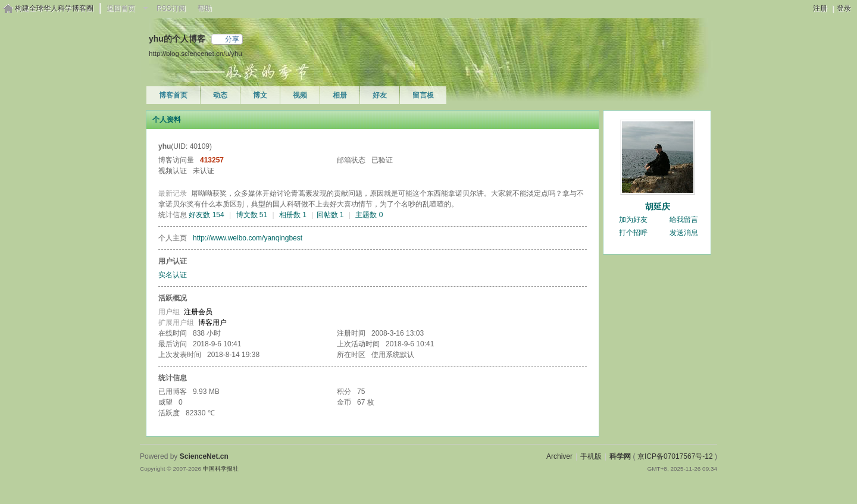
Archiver (559, 456)
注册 (820, 8)
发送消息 (684, 233)
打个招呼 (633, 233)
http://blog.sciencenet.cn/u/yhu (196, 53)
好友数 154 (206, 215)
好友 (380, 95)
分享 (232, 39)
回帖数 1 (330, 215)
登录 (844, 8)
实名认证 (173, 275)
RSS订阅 (171, 8)
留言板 (423, 95)
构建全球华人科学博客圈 (54, 8)
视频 (300, 95)
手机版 (591, 456)
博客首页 (173, 95)
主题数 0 (369, 215)
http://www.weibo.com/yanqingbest (248, 238)
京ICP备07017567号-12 (675, 456)
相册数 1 (293, 215)
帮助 (205, 8)
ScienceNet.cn (204, 456)
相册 (340, 95)
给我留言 (684, 220)
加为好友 (633, 220)
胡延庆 (658, 206)
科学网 (620, 456)
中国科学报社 (221, 469)
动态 (220, 95)
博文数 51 (252, 215)
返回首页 (121, 8)
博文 (260, 95)
